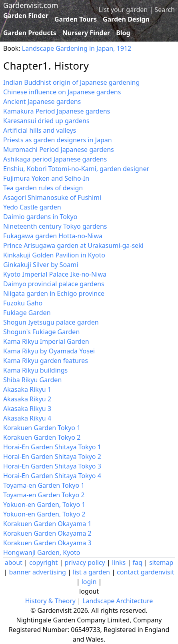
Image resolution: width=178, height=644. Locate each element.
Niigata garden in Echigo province (54, 293)
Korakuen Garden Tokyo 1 (42, 428)
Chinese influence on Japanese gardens (62, 92)
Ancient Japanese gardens (42, 102)
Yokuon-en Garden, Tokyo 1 (44, 504)
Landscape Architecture (118, 601)
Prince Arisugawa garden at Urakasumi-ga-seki (73, 245)
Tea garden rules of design (43, 188)
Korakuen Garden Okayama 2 (47, 533)
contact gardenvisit (145, 572)
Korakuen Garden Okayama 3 (47, 543)
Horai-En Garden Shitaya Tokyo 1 (52, 447)
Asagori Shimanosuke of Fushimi (52, 197)
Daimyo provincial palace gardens (54, 284)
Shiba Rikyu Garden (32, 380)
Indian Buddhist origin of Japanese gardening (71, 82)
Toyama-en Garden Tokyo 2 (44, 495)
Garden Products (30, 33)
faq (137, 562)
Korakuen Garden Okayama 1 (47, 524)
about (14, 562)
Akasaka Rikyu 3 (27, 409)
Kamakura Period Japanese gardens (57, 111)
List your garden (123, 10)
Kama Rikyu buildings (35, 370)
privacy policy (85, 562)
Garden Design (126, 19)
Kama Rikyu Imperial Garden (46, 341)
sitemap (161, 562)
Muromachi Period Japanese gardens (59, 150)
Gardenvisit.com (31, 5)
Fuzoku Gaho (23, 303)
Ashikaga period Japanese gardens (55, 159)
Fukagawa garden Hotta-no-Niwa (53, 236)
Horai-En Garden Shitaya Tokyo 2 (52, 457)
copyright (43, 562)
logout (89, 591)
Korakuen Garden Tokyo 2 (42, 437)
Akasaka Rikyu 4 (27, 418)
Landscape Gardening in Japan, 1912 (77, 48)
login (89, 582)
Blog (123, 33)
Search (165, 10)
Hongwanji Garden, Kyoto (42, 552)
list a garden (91, 572)
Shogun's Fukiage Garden (41, 332)
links (119, 562)
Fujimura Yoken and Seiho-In (46, 178)
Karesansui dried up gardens (46, 121)
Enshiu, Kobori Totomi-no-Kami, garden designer (76, 169)
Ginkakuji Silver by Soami (41, 265)
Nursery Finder (86, 33)
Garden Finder (26, 16)
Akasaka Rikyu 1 (27, 389)
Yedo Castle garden (32, 207)
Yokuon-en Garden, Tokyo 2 (44, 514)
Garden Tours (76, 19)
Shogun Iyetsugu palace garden (51, 322)
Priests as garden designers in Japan (58, 140)
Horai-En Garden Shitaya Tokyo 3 (52, 466)
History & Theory (50, 601)
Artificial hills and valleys (40, 130)
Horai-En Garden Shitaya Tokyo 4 (52, 476)
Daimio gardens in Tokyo (40, 217)
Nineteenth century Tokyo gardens (55, 226)
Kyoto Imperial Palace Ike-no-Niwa (55, 274)
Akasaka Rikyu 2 (27, 399)
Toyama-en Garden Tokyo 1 (44, 485)
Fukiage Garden (27, 313)
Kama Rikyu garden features (46, 361)
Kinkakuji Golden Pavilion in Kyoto (54, 255)
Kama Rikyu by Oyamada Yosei (49, 351)
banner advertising (38, 572)
